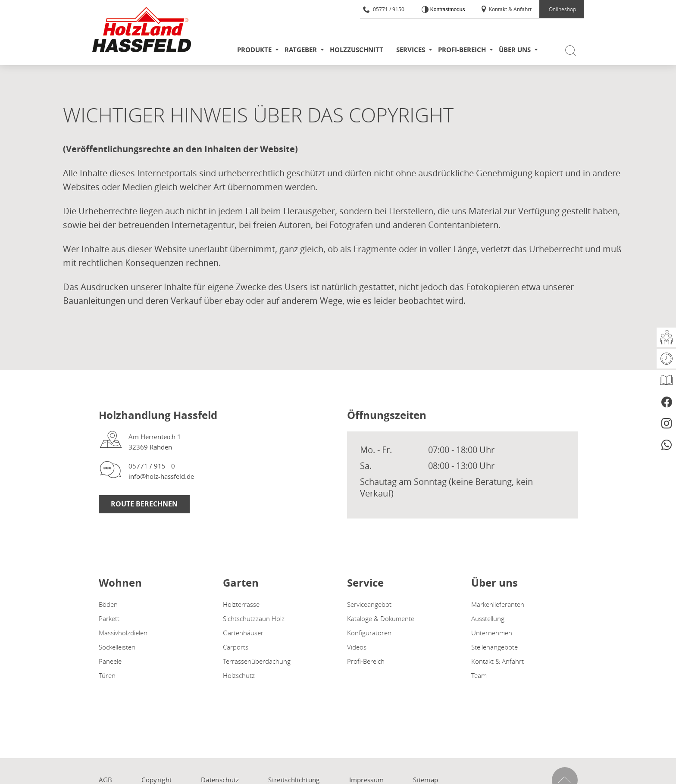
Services (411, 50)
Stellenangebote (494, 647)
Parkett (109, 618)
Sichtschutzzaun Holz (254, 618)
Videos (357, 647)
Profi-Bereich (462, 50)
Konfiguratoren (369, 633)
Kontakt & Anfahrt (506, 9)
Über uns (515, 50)
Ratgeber (301, 50)
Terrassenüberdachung (257, 661)
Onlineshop (562, 9)
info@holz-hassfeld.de (161, 476)
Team (479, 675)
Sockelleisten (117, 647)
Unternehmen (492, 633)
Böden (108, 604)
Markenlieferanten (498, 604)
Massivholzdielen (123, 633)
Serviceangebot (369, 604)
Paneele (110, 661)
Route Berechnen (144, 504)
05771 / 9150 (384, 9)
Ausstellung (488, 618)
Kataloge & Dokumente (381, 618)
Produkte (254, 50)
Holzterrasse (241, 604)
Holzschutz (239, 675)
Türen (107, 675)
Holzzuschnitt (357, 50)
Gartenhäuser (243, 633)
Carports (236, 647)
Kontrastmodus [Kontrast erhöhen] (447, 9)
